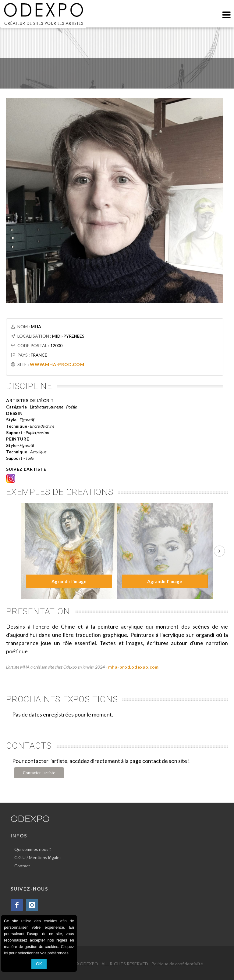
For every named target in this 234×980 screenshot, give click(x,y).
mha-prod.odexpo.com (133, 667)
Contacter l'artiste (39, 773)
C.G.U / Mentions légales (38, 857)
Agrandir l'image (69, 581)
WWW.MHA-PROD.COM (57, 364)
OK (39, 964)
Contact (22, 866)
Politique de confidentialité (177, 964)
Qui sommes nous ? (33, 849)
